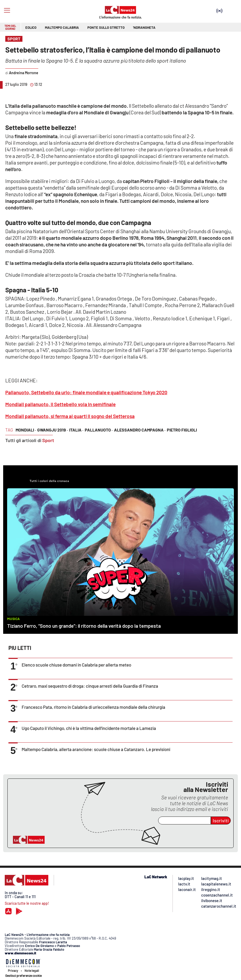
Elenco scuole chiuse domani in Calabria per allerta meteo (76, 665)
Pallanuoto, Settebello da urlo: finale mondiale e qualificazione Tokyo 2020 (86, 392)
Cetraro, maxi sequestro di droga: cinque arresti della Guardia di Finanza (90, 686)
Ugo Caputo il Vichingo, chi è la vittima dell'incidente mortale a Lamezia (89, 728)
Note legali (32, 970)
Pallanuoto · (99, 430)
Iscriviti (221, 820)
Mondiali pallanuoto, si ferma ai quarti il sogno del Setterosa (70, 416)
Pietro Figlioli (182, 430)
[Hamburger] (7, 10)
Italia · (76, 430)
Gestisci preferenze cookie (23, 976)
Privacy (13, 970)
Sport (48, 440)
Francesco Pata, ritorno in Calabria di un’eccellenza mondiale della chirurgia (93, 707)
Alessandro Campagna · (140, 430)
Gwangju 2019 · (53, 430)
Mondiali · (26, 430)
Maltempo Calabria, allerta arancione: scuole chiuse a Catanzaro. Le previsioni (96, 749)
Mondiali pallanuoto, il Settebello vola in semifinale (60, 404)
